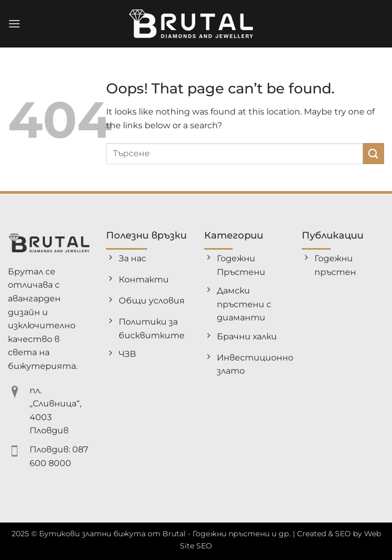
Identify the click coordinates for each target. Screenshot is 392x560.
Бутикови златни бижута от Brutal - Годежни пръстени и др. (165, 534)
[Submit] (374, 153)
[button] (14, 23)
